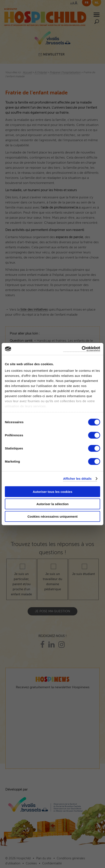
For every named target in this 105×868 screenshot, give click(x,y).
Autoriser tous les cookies (52, 491)
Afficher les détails (77, 479)
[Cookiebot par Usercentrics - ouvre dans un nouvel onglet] (82, 349)
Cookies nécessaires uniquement (52, 516)
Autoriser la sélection (53, 504)
